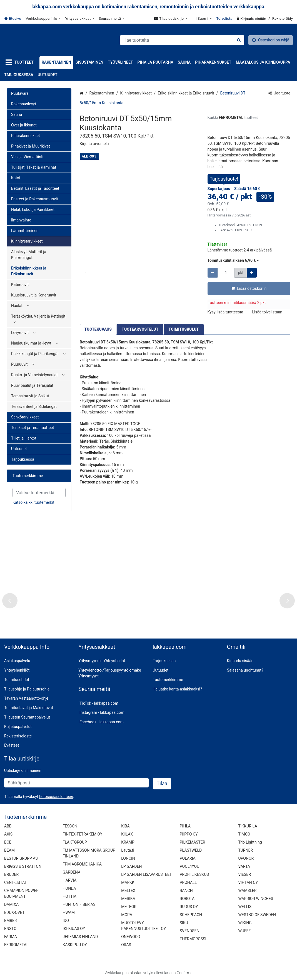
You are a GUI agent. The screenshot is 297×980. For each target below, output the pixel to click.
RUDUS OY (189, 906)
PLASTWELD (191, 850)
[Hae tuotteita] (182, 40)
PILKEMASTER (193, 842)
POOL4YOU (189, 866)
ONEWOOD (131, 936)
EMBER (11, 920)
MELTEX (128, 890)
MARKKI (128, 882)
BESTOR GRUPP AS (21, 858)
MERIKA (128, 898)
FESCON (70, 826)
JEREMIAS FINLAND (80, 936)
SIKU (184, 922)
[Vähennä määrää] (213, 273)
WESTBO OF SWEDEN (257, 914)
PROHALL (188, 882)
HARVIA (70, 880)
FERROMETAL (16, 944)
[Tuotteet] (21, 62)
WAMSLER (247, 890)
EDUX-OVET (14, 912)
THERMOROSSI (193, 939)
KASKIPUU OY (75, 944)
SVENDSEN (190, 931)
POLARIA (188, 858)
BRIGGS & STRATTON (23, 866)
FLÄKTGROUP (75, 842)
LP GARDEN (131, 866)
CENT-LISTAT (16, 882)
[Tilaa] (162, 784)
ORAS (126, 944)
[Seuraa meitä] (112, 18)
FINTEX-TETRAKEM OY (83, 834)
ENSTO (10, 928)
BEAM (9, 850)
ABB (8, 826)
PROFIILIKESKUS (194, 874)
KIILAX (127, 834)
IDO (66, 920)
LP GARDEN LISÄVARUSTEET (146, 874)
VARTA (244, 866)
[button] (94, 144)
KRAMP (128, 842)
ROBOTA (187, 898)
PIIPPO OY (189, 834)
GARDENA (72, 872)
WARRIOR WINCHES (256, 898)
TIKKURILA (248, 826)
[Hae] (239, 40)
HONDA (69, 888)
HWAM (69, 912)
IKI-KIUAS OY (74, 928)
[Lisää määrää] (252, 273)
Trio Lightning (250, 842)
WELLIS (245, 906)
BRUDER (11, 874)
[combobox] (182, 40)
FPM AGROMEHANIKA (82, 864)
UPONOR (246, 858)
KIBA (125, 826)
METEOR (129, 906)
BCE (8, 842)
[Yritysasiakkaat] (80, 18)
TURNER (245, 850)
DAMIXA (11, 904)
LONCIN (128, 858)
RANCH (186, 890)
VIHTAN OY (248, 882)
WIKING (245, 922)
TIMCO (244, 834)
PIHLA (185, 826)
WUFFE (244, 931)
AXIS (8, 834)
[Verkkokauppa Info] (43, 18)
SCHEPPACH (191, 914)
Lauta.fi (128, 850)
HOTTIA (70, 896)
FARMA (11, 936)
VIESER (244, 874)
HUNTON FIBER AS (79, 904)
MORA (127, 914)
